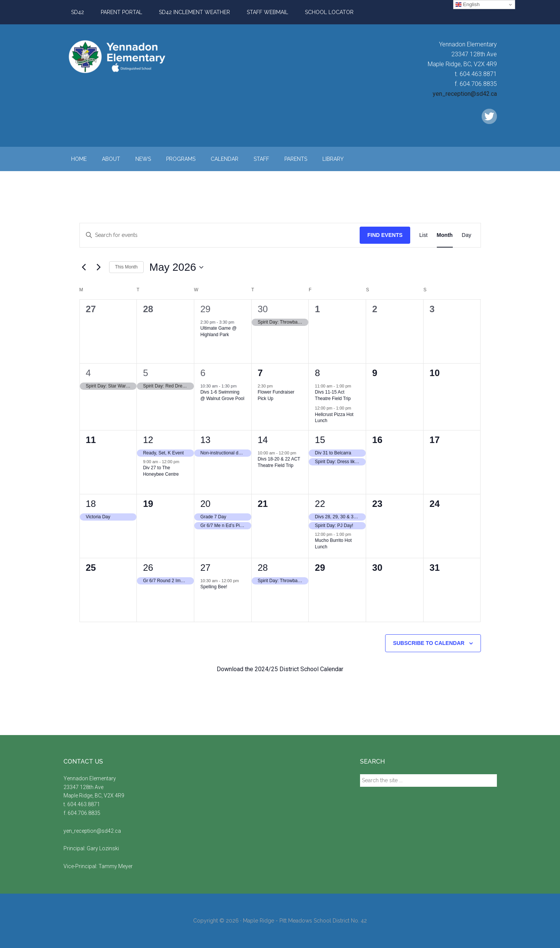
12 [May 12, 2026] (148, 440)
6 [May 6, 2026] (203, 373)
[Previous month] (84, 267)
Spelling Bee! (214, 587)
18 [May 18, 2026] (91, 504)
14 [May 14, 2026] (263, 440)
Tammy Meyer (116, 866)
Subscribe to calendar (429, 643)
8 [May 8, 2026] (317, 373)
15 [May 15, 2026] (320, 440)
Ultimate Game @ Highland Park (219, 331)
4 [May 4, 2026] (88, 373)
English (467, 5)
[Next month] (99, 267)
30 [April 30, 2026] (263, 309)
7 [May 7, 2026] (260, 373)
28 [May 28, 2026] (263, 568)
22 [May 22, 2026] (320, 504)
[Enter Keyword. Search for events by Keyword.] (220, 235)
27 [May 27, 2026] (205, 568)
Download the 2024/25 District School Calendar (280, 669)
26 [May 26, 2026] (148, 568)
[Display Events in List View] (424, 235)
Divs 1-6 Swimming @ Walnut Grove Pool (222, 395)
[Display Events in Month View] (445, 235)
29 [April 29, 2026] (205, 309)
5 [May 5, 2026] (145, 373)
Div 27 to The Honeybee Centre (161, 471)
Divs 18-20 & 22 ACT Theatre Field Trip (279, 462)
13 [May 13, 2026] (205, 440)
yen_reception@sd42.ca (465, 94)
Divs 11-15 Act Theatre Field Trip (333, 395)
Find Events (385, 235)
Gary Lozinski (103, 848)
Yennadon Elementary (136, 57)
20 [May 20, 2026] (205, 504)
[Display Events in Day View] (467, 235)
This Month (126, 267)
